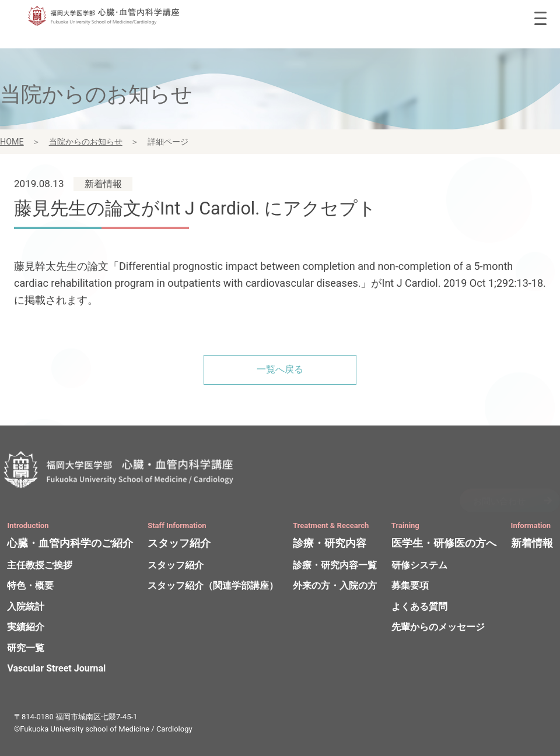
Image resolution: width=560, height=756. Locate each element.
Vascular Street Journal (56, 670)
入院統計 (26, 608)
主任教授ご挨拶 (40, 566)
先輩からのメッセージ (438, 628)
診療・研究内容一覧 (335, 566)
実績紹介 (26, 628)
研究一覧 (26, 649)
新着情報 (532, 545)
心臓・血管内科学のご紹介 (70, 545)
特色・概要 (30, 587)
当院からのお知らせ (86, 143)
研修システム (419, 566)
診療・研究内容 (330, 545)
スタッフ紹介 (179, 545)
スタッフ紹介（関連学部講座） (213, 587)
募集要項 (410, 587)
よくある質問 (419, 608)
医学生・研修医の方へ (444, 545)
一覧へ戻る (280, 369)
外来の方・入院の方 (335, 587)
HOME (12, 143)
